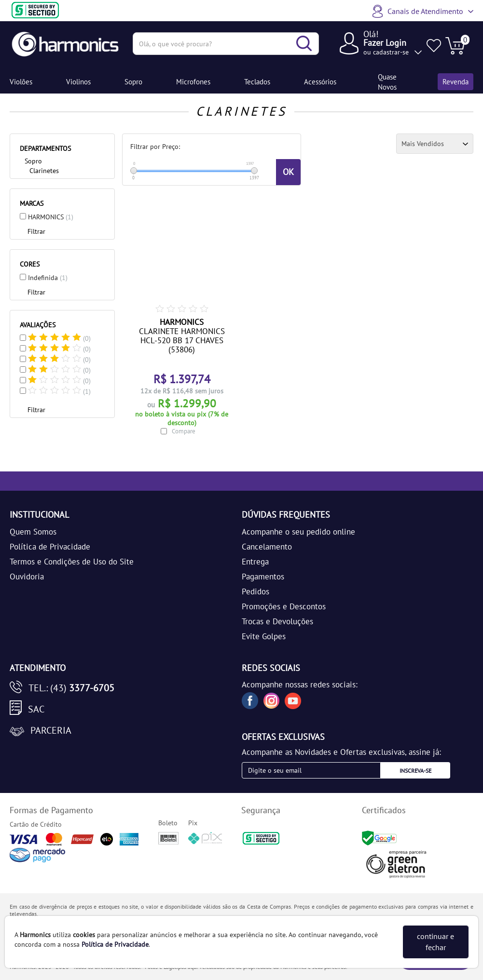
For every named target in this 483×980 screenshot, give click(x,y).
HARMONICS (51, 217)
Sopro (133, 82)
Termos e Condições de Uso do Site (72, 562)
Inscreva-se (415, 771)
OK (288, 172)
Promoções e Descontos (284, 606)
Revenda (455, 82)
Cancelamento (267, 547)
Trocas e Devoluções (277, 621)
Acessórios (320, 82)
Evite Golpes (264, 636)
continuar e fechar (435, 942)
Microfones (193, 82)
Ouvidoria (27, 577)
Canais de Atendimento (425, 11)
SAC (36, 709)
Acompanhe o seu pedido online (298, 532)
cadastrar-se (391, 52)
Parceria (51, 730)
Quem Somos (33, 532)
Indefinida (48, 278)
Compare (184, 431)
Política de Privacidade (50, 547)
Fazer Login (385, 43)
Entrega (255, 562)
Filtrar (36, 231)
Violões (21, 82)
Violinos (78, 82)
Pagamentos (263, 577)
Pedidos (255, 591)
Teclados (257, 82)
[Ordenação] (435, 144)
